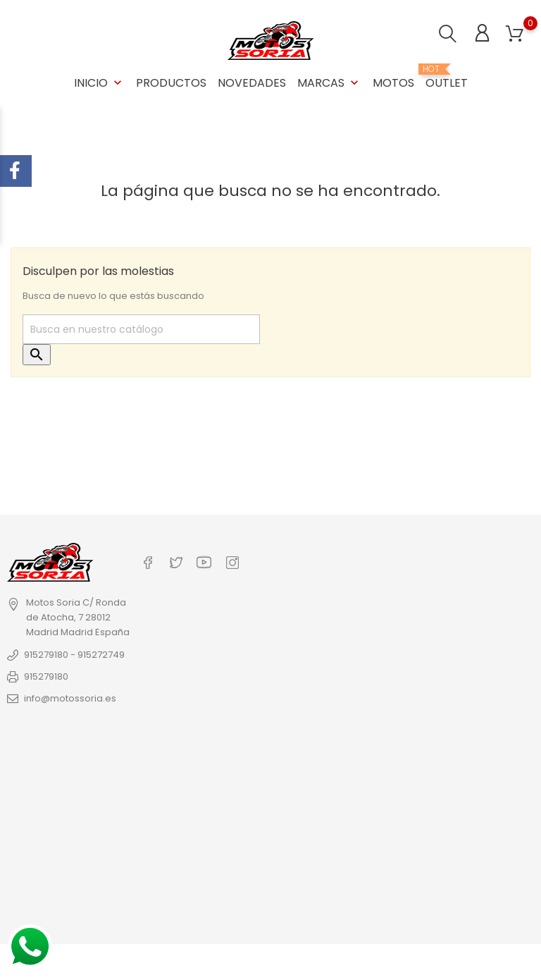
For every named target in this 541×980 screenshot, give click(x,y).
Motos (393, 83)
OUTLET (447, 78)
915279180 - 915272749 (74, 655)
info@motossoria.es (70, 698)
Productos (171, 83)
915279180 (46, 676)
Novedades (252, 83)
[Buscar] (141, 329)
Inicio (99, 83)
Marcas (329, 83)
